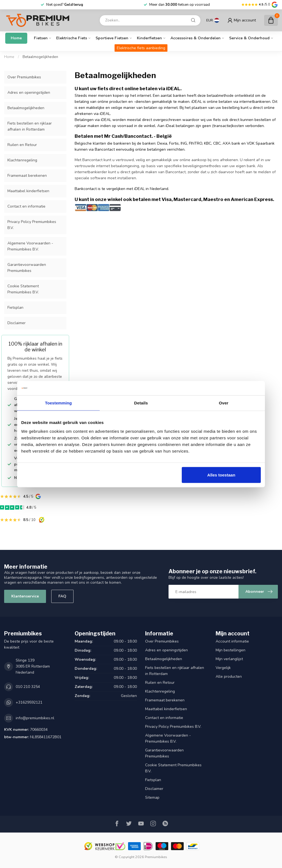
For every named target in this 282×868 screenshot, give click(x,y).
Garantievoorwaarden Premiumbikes (27, 268)
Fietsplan (15, 308)
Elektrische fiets (72, 38)
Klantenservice (25, 596)
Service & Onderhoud (249, 38)
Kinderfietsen (149, 38)
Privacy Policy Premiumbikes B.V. (32, 225)
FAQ (62, 596)
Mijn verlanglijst (229, 659)
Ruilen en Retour (22, 145)
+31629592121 (29, 702)
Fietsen (41, 38)
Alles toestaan (221, 475)
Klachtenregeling (22, 160)
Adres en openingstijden (29, 93)
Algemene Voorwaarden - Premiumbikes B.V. (30, 246)
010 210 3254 (28, 687)
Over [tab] (224, 403)
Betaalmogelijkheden (40, 57)
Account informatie (232, 641)
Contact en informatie (26, 206)
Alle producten (229, 677)
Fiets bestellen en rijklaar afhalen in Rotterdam (30, 126)
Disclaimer (17, 323)
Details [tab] (141, 403)
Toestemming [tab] (58, 403)
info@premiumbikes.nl (35, 718)
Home (16, 38)
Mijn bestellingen (231, 650)
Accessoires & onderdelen (196, 38)
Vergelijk (223, 668)
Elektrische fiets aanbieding (141, 48)
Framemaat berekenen (27, 176)
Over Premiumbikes (24, 77)
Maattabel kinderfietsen (28, 191)
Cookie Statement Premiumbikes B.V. (23, 289)
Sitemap (152, 797)
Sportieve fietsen (112, 38)
